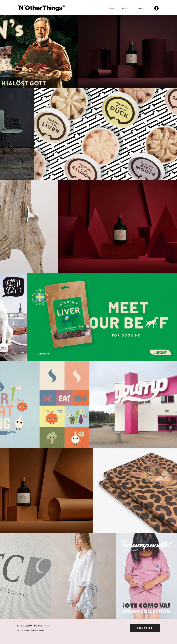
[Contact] (145, 628)
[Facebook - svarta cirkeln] (156, 8)
